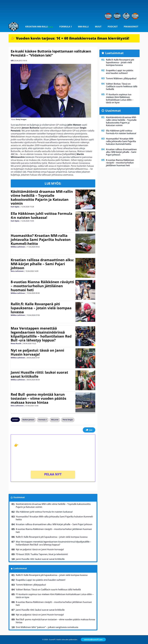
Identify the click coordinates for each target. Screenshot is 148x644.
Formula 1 (66, 27)
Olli (12, 61)
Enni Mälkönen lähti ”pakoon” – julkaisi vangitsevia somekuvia (47, 627)
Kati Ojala (15, 207)
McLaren (55, 420)
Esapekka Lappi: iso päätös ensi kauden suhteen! (41, 580)
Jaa (89, 430)
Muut (98, 27)
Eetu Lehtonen (17, 271)
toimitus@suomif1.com (93, 640)
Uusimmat (19, 497)
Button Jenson (28, 420)
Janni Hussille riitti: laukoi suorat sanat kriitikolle (39, 374)
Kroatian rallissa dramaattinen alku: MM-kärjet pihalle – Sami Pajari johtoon (42, 264)
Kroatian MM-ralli (39, 27)
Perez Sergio (68, 420)
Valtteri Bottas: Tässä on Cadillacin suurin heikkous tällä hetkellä (48, 589)
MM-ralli (83, 27)
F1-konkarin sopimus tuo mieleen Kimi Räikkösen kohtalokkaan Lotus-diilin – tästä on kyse (55, 596)
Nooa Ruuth (16, 343)
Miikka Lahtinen (18, 247)
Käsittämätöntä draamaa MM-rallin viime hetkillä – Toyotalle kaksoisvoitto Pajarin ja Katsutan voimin (42, 197)
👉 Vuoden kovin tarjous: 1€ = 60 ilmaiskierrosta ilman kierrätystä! (70, 38)
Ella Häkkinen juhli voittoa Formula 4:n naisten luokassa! (42, 215)
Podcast (113, 27)
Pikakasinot (131, 27)
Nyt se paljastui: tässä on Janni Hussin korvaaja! (37, 352)
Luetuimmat (20, 568)
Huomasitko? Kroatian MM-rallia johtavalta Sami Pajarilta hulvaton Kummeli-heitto (41, 240)
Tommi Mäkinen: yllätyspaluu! (31, 585)
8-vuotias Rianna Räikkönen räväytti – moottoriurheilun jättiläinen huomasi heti (42, 286)
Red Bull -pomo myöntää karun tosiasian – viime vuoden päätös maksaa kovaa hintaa (39, 398)
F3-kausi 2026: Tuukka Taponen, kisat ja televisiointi (42, 554)
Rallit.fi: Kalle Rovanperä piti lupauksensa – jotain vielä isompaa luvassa (41, 308)
